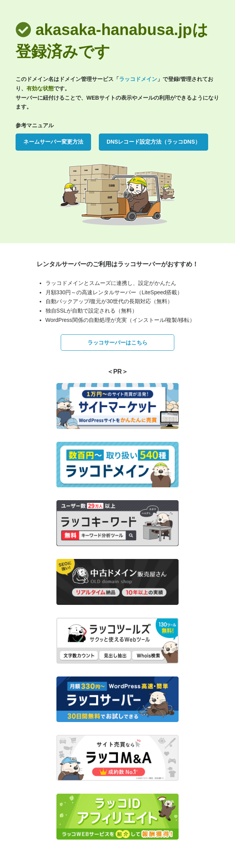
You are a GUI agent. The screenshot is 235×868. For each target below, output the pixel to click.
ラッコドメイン (138, 79)
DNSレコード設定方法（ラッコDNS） (153, 142)
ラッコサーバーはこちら (117, 343)
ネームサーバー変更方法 (53, 142)
